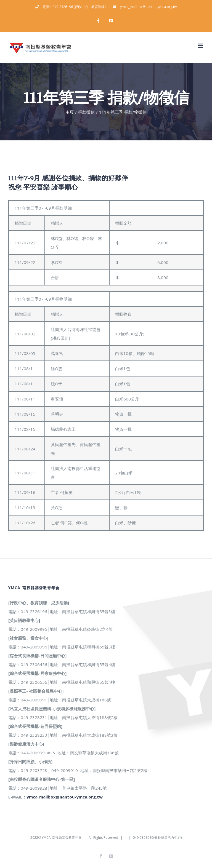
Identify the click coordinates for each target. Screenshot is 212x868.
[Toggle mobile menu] (201, 46)
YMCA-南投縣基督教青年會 (62, 838)
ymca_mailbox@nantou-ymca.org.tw (65, 797)
